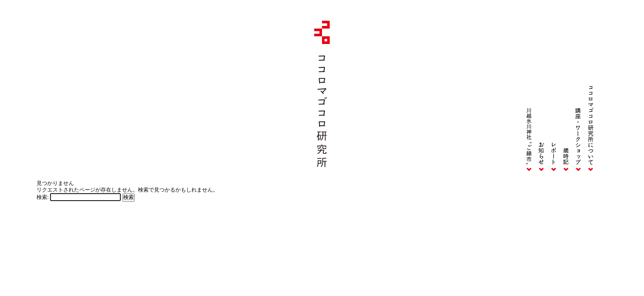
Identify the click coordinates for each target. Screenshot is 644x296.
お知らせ (541, 98)
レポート (554, 98)
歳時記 (566, 98)
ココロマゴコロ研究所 (322, 94)
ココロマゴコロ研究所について (591, 98)
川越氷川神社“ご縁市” (529, 98)
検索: (43, 197)
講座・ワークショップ (578, 98)
